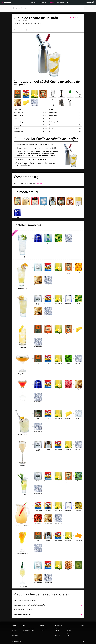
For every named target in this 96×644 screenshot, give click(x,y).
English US (57, 636)
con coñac (30, 23)
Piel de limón (17, 128)
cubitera (39, 23)
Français (69, 628)
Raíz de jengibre (18, 125)
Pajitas (51, 125)
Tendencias (34, 3)
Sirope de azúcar (18, 116)
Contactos (42, 631)
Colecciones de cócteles (29, 631)
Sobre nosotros (44, 628)
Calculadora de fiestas (29, 628)
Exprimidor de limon (55, 119)
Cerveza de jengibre (19, 122)
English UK (57, 628)
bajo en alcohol (17, 23)
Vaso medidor (53, 116)
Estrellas (25, 633)
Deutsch (57, 631)
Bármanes (43, 3)
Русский (69, 633)
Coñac (18, 113)
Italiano (69, 636)
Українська (69, 631)
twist (35, 23)
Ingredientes (60, 3)
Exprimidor (53, 128)
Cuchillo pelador (54, 122)
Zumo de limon (18, 119)
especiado (24, 23)
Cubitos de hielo (18, 131)
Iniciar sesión (90, 3)
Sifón (51, 131)
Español (57, 633)
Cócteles (51, 3)
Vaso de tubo (53, 113)
